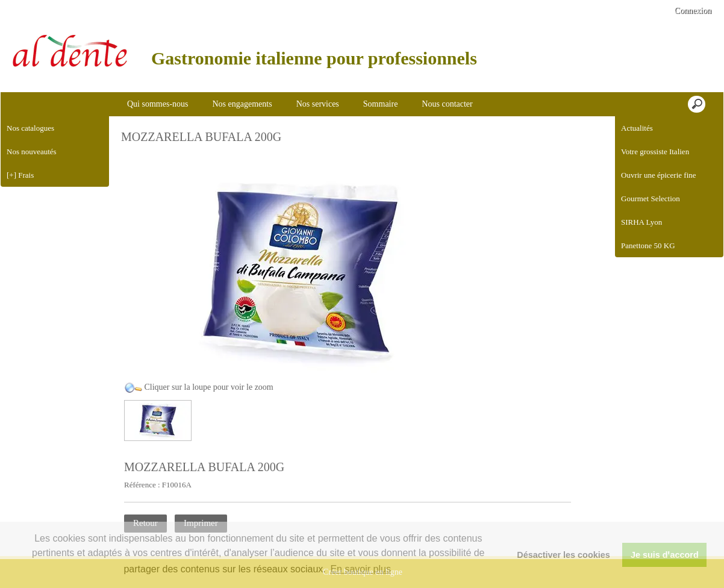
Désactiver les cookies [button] (563, 555)
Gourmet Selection (651, 199)
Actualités (637, 128)
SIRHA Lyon (641, 222)
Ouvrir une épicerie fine (659, 175)
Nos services (318, 104)
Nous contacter (447, 104)
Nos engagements (242, 104)
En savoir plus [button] (360, 569)
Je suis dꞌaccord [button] (665, 555)
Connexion (692, 11)
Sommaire (381, 104)
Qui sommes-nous (158, 104)
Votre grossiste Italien (655, 152)
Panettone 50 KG (648, 246)
